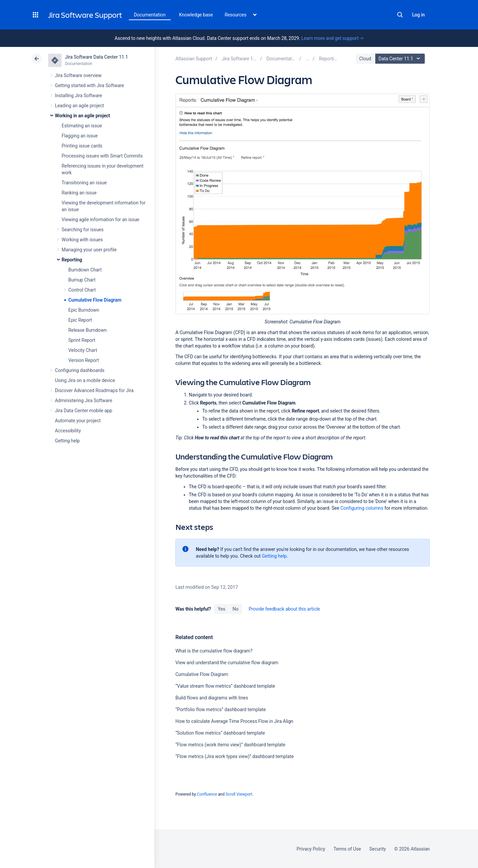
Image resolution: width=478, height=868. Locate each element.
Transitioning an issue (84, 183)
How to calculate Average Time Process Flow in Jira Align (234, 721)
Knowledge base (196, 15)
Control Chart (82, 290)
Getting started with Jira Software (89, 85)
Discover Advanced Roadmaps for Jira (94, 390)
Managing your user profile (89, 250)
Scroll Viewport (239, 794)
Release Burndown (88, 330)
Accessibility (68, 431)
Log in (418, 15)
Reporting (72, 260)
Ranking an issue (79, 193)
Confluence (207, 794)
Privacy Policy (311, 849)
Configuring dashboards (80, 370)
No (236, 609)
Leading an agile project (79, 106)
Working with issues (82, 240)
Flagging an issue (80, 136)
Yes (221, 609)
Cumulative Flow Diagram (95, 300)
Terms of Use (347, 849)
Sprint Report (82, 340)
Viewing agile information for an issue (100, 220)
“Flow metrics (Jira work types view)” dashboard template (235, 756)
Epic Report (80, 320)
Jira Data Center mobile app (84, 411)
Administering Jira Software (84, 400)
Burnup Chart (82, 280)
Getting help (67, 441)
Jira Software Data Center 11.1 (96, 57)
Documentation (150, 15)
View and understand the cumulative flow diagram (227, 663)
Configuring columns (362, 508)
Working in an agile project (83, 116)
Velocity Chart (83, 350)
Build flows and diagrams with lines (212, 698)
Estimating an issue (82, 126)
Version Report (84, 360)
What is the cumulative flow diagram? (214, 651)
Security (378, 849)
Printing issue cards (82, 146)
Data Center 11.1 (401, 59)
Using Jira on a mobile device (85, 380)
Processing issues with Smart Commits (102, 156)
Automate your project (78, 421)
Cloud (365, 59)
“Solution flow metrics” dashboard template (220, 733)
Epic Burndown (84, 310)
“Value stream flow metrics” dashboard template (225, 686)
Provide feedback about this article (284, 609)
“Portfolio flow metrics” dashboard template (221, 709)
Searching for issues (83, 230)
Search (400, 15)
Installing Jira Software (78, 96)
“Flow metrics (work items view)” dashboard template (230, 745)
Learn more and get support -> (332, 38)
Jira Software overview (78, 75)
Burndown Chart (85, 270)
